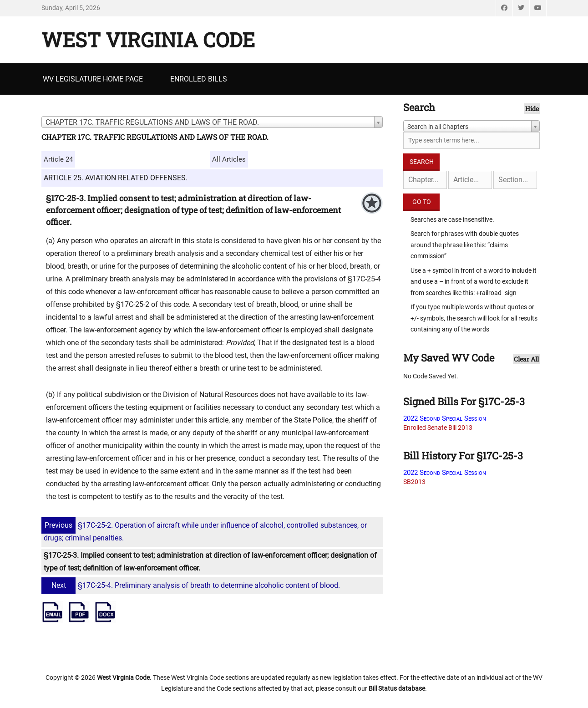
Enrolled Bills (199, 79)
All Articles (229, 159)
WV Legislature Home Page (93, 79)
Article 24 (58, 159)
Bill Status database (397, 688)
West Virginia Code (148, 40)
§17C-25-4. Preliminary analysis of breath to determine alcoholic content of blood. (192, 585)
